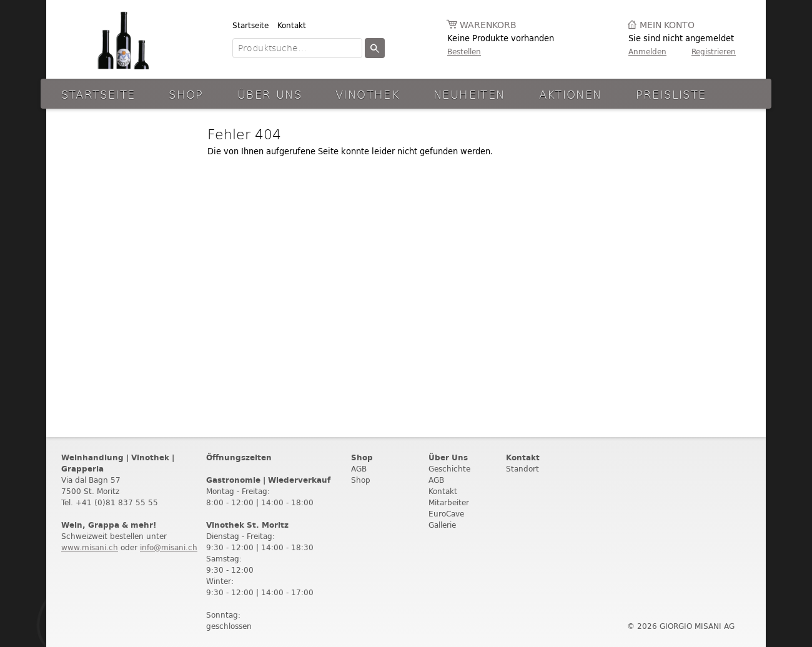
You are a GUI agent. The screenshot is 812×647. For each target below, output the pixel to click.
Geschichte (449, 469)
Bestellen (464, 52)
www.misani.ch (90, 547)
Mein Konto (667, 25)
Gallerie (442, 525)
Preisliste (671, 94)
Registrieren (714, 52)
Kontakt (292, 25)
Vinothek (368, 94)
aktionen (571, 94)
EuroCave (446, 514)
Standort (522, 469)
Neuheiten (469, 94)
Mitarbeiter (449, 502)
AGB (359, 469)
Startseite (250, 25)
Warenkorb (488, 25)
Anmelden (647, 52)
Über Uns (270, 94)
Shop (186, 94)
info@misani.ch (169, 547)
